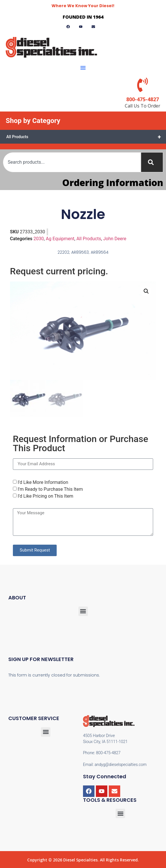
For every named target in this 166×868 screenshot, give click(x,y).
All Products (86, 137)
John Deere (115, 239)
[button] (83, 68)
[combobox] (72, 162)
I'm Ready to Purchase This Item (50, 489)
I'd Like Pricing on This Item (46, 495)
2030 (39, 239)
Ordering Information (113, 182)
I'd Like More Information (43, 482)
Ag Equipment (60, 239)
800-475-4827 (143, 99)
